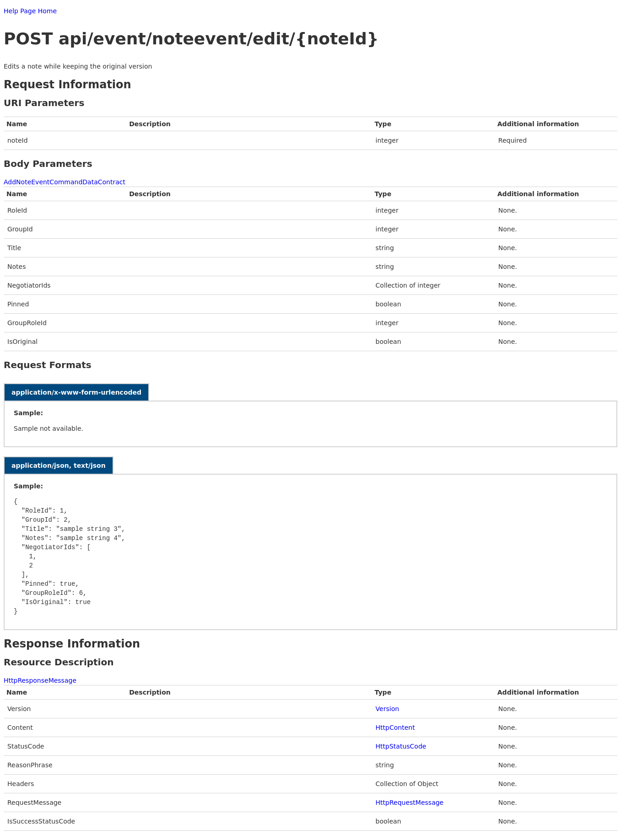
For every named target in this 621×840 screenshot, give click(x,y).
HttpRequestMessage (410, 803)
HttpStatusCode (401, 746)
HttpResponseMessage (40, 680)
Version (387, 709)
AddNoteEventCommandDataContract (65, 182)
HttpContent (395, 728)
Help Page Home (30, 11)
